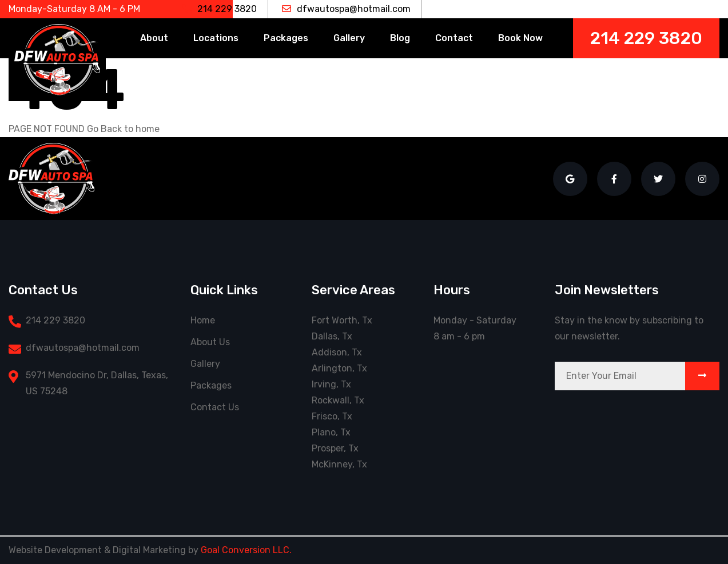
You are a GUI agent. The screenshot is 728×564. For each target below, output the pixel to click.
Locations (216, 38)
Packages (286, 38)
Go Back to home (123, 129)
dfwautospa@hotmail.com (346, 9)
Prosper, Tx (335, 448)
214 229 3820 (220, 9)
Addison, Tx (337, 352)
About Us (210, 342)
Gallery (349, 38)
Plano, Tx (331, 432)
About (154, 38)
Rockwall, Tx (338, 400)
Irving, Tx (331, 384)
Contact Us (215, 407)
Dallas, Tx (332, 336)
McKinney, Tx (339, 464)
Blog (400, 38)
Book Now (520, 38)
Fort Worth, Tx (342, 320)
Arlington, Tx (339, 368)
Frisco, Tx (332, 416)
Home (203, 320)
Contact (454, 38)
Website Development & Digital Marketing (97, 550)
